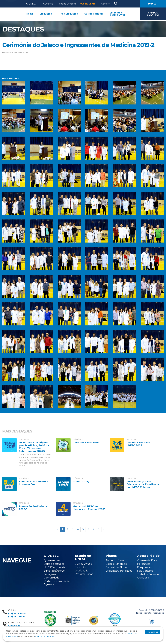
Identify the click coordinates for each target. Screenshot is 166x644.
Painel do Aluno (116, 560)
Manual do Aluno (116, 567)
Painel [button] (153, 4)
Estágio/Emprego (116, 564)
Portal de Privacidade (57, 581)
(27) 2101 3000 (16, 616)
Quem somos (52, 560)
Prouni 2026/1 (81, 482)
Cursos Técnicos (94, 14)
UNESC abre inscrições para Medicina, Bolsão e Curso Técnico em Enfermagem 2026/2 (34, 447)
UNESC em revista (55, 567)
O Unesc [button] (32, 4)
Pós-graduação (84, 574)
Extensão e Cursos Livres (118, 14)
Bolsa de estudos (54, 564)
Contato (105, 4)
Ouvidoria (48, 4)
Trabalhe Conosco (67, 4)
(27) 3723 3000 (17, 613)
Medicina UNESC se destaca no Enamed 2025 (89, 508)
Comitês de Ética (147, 560)
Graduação (47, 14)
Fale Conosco (145, 571)
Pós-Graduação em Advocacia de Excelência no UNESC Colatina (143, 484)
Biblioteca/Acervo (54, 571)
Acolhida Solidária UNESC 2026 (138, 444)
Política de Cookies (44, 636)
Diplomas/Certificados (119, 571)
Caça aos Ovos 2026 (86, 443)
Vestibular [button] (89, 4)
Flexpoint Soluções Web (162, 621)
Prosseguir (152, 632)
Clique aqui (15, 626)
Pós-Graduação (69, 14)
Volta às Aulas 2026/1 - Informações (33, 483)
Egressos (49, 584)
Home (30, 14)
